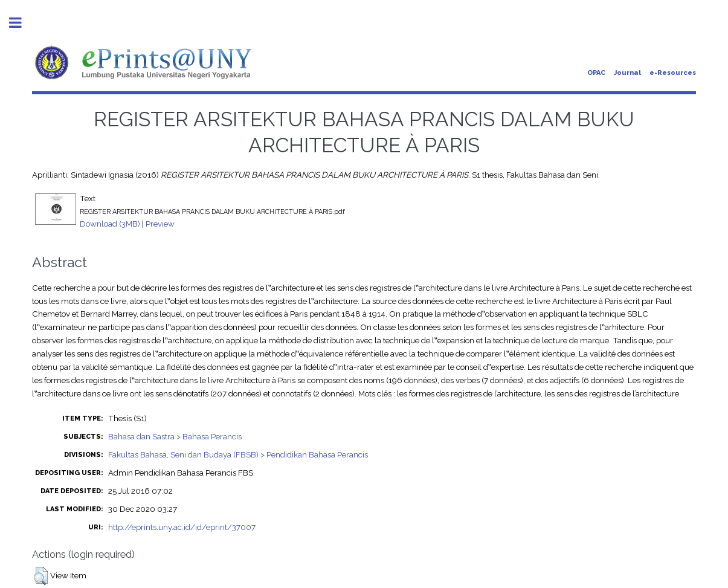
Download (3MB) (110, 224)
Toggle (22, 23)
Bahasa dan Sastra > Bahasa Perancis (175, 436)
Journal (627, 73)
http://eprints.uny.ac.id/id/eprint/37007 (182, 527)
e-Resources (673, 73)
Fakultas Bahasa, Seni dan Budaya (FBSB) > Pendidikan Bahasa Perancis (238, 454)
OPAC (596, 73)
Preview (160, 224)
